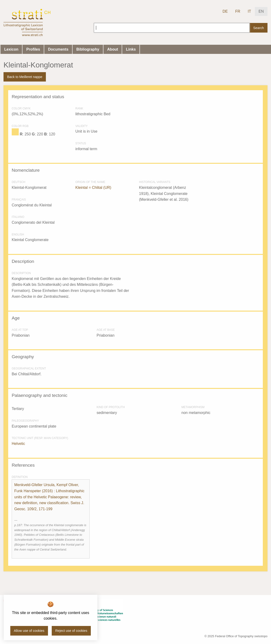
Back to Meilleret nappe (25, 77)
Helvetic (18, 444)
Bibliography (88, 49)
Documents (58, 49)
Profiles (33, 49)
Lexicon (11, 49)
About (113, 49)
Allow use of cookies (29, 631)
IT (249, 11)
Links (131, 49)
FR (238, 11)
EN (261, 11)
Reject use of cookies (71, 631)
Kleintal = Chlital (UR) (93, 188)
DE (225, 11)
